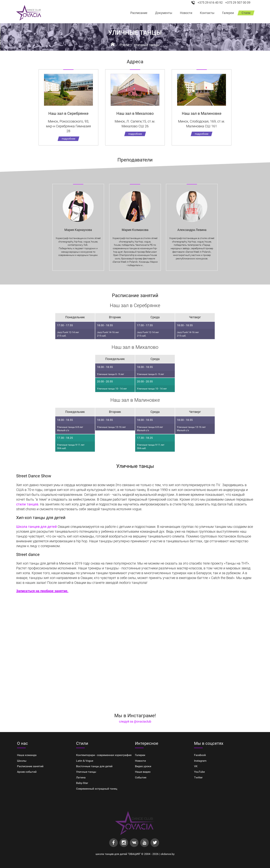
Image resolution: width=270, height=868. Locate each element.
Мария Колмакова (135, 230)
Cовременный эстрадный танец (97, 789)
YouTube (199, 772)
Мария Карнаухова (78, 230)
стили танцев (27, 504)
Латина (81, 777)
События (141, 777)
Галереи (228, 13)
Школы (22, 761)
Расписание (139, 13)
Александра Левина (192, 230)
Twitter (198, 777)
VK (196, 766)
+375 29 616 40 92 (210, 3)
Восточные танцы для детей (94, 766)
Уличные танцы (147, 45)
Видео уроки (143, 766)
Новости (186, 13)
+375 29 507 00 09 (238, 3)
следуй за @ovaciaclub (135, 721)
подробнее (68, 139)
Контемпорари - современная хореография (104, 755)
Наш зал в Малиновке (202, 113)
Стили (246, 13)
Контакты (207, 13)
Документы (164, 13)
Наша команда (27, 755)
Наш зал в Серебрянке (68, 113)
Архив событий (27, 772)
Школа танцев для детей (37, 527)
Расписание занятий (30, 766)
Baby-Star (82, 783)
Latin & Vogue (85, 761)
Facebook (200, 755)
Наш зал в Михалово (135, 113)
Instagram (200, 761)
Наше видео (143, 772)
